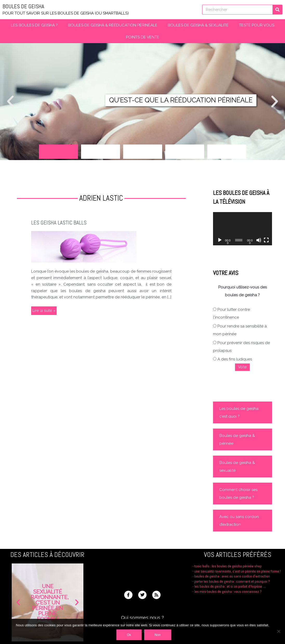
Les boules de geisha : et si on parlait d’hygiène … (230, 591)
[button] (10, 102)
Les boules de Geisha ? (34, 25)
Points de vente (143, 37)
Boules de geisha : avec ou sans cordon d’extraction (232, 581)
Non (158, 635)
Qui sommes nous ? (142, 618)
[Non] (279, 631)
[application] (243, 229)
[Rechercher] (277, 10)
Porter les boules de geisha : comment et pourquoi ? (233, 586)
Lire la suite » (44, 310)
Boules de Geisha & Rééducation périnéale (113, 25)
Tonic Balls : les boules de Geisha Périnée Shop (228, 566)
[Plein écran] (266, 240)
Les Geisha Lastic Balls (60, 223)
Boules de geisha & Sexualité (198, 25)
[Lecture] (220, 240)
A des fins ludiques (235, 359)
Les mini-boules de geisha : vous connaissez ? (228, 596)
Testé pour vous (257, 25)
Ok (129, 635)
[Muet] (259, 240)
